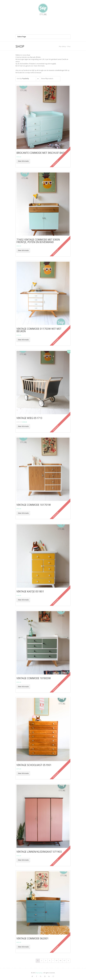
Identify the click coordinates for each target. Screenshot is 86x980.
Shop (69, 46)
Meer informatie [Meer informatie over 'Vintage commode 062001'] (23, 947)
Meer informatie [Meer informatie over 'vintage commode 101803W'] (23, 687)
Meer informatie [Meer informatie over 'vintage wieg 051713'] (23, 426)
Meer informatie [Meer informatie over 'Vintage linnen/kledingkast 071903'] (23, 860)
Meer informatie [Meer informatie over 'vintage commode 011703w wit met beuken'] (23, 340)
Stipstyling (39, 973)
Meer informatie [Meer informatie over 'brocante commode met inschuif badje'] (23, 161)
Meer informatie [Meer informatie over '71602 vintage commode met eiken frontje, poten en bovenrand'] (23, 250)
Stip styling (62, 46)
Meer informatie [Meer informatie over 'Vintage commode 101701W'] (23, 513)
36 (60, 961)
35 (56, 961)
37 (64, 961)
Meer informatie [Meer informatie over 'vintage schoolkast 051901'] (23, 773)
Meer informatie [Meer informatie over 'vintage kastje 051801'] (23, 600)
